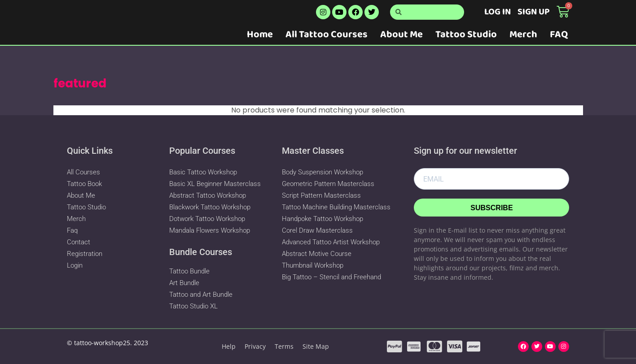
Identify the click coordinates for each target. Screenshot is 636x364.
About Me (401, 35)
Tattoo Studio (466, 35)
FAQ (559, 35)
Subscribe (491, 208)
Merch (523, 35)
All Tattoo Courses (327, 35)
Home (260, 35)
